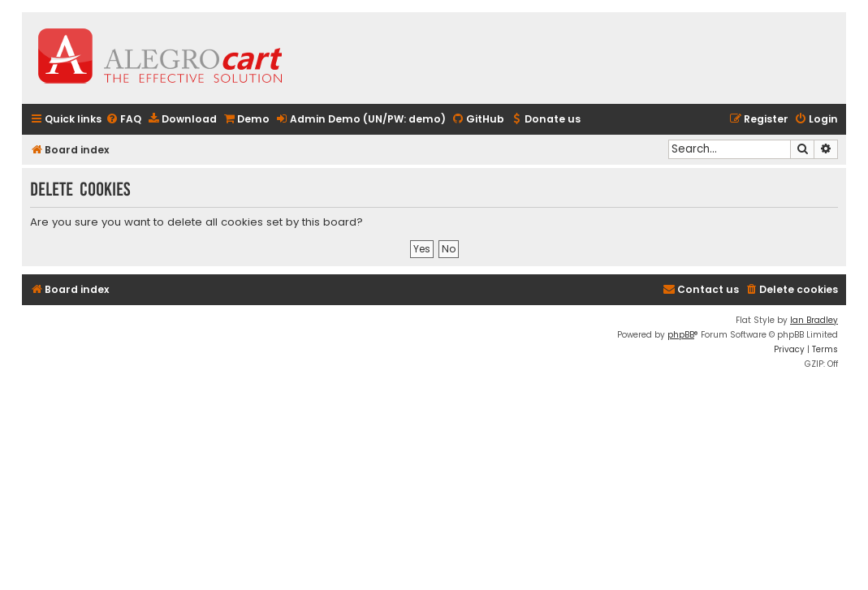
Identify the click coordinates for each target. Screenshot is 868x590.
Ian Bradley (814, 320)
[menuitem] (123, 120)
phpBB (681, 335)
